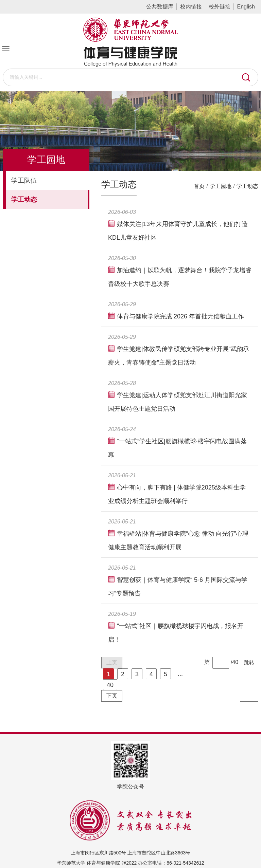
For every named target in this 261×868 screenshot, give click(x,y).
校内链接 (191, 7)
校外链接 (220, 7)
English (246, 7)
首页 (199, 186)
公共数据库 (160, 7)
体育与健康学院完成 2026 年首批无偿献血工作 (180, 316)
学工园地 (221, 186)
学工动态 (247, 186)
